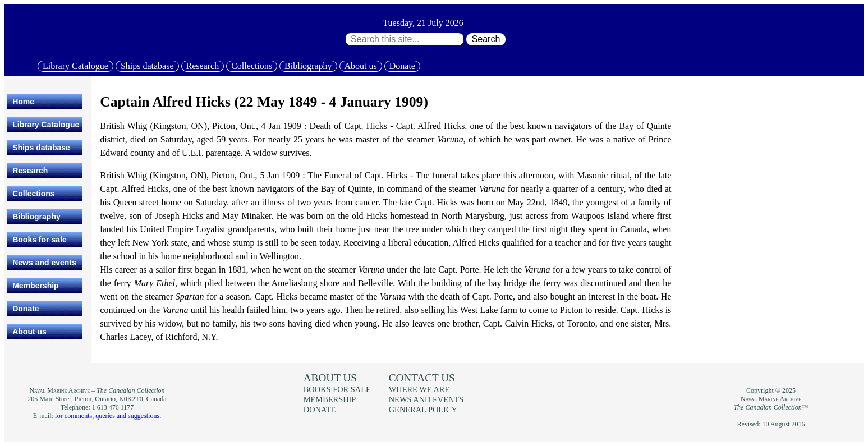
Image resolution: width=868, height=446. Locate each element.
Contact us (422, 378)
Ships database (147, 66)
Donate (402, 66)
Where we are (419, 389)
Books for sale (39, 240)
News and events (44, 263)
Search (486, 39)
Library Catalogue (75, 66)
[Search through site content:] (405, 39)
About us (361, 66)
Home (23, 102)
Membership (35, 286)
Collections (252, 66)
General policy (423, 410)
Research (203, 66)
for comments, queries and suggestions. (108, 416)
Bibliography (308, 66)
